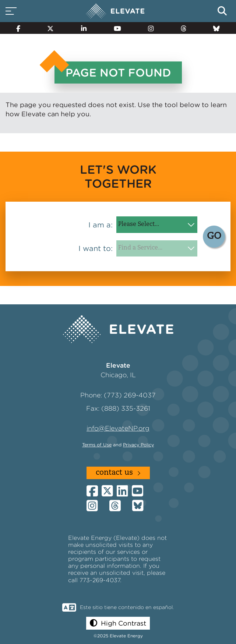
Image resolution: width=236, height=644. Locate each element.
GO (214, 236)
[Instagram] (151, 28)
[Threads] (184, 28)
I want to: (96, 248)
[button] (118, 623)
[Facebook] (18, 28)
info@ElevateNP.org (118, 428)
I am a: (101, 225)
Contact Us (114, 473)
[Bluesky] (216, 28)
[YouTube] (117, 28)
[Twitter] (51, 28)
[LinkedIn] (84, 28)
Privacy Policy (138, 445)
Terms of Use (97, 445)
